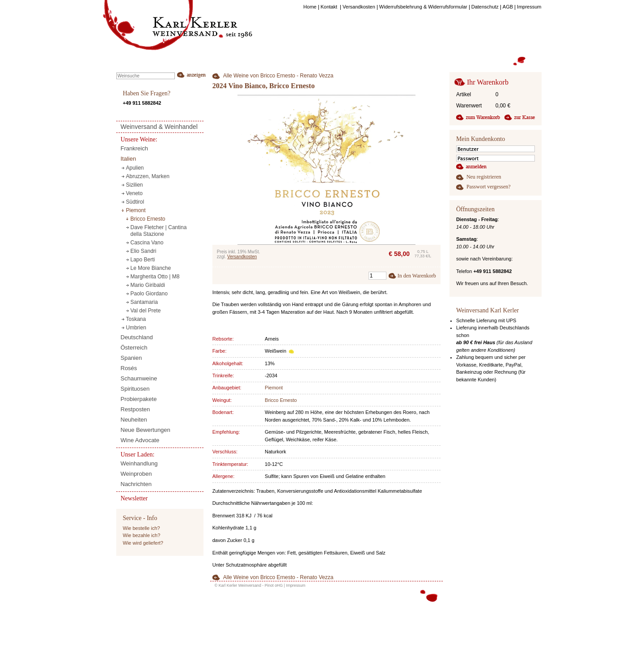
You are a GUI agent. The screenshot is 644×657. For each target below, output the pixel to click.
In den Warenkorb (417, 276)
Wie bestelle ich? (142, 528)
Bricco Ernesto (281, 400)
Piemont (274, 388)
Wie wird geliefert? (143, 543)
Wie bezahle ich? (142, 535)
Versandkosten (242, 257)
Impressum (296, 585)
